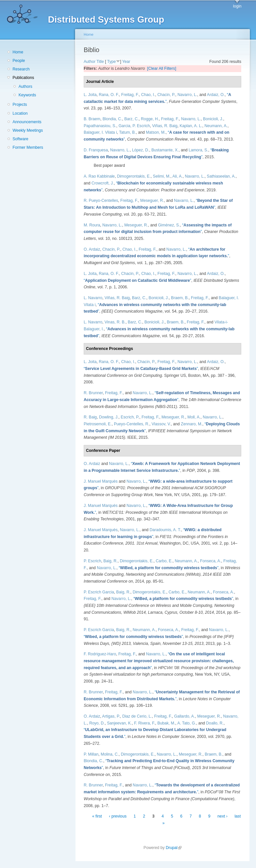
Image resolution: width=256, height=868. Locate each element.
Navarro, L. (187, 95)
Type (111, 62)
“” (138, 280)
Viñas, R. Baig (165, 126)
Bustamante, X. (165, 150)
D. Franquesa (96, 150)
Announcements (27, 122)
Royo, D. (97, 723)
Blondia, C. (112, 119)
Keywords (27, 95)
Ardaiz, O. (216, 95)
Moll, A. (194, 417)
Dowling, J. (109, 417)
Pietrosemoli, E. (98, 424)
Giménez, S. (169, 225)
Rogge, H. (150, 119)
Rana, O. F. (109, 95)
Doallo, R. (215, 723)
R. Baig (90, 417)
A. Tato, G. (187, 723)
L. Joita (90, 95)
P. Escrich (92, 561)
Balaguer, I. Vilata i (100, 132)
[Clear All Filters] (162, 68)
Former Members (28, 147)
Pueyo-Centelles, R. (132, 424)
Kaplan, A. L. (191, 126)
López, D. (140, 150)
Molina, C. (110, 754)
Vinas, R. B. (115, 322)
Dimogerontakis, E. (134, 176)
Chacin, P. (166, 95)
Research (21, 69)
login (237, 6)
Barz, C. (132, 119)
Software (20, 139)
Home (18, 52)
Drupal (174, 848)
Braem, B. (180, 298)
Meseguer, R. (152, 201)
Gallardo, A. (185, 716)
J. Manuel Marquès (101, 481)
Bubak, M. (166, 723)
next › (223, 816)
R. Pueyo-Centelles (101, 201)
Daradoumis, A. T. (165, 530)
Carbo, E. (164, 561)
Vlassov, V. (161, 424)
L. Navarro (93, 298)
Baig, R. (110, 561)
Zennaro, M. (192, 424)
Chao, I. (148, 95)
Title (100, 62)
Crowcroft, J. (103, 183)
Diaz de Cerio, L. (137, 716)
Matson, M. (156, 132)
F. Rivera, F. (144, 723)
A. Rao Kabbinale (99, 176)
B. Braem (92, 119)
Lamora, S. (198, 150)
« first (97, 816)
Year (126, 62)
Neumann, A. (216, 126)
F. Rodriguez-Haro (100, 654)
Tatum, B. (128, 132)
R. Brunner (93, 393)
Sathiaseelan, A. (221, 176)
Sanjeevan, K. (119, 723)
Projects (20, 105)
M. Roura (92, 225)
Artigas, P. (111, 716)
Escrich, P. (130, 417)
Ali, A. (177, 176)
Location (20, 113)
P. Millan (91, 754)
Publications (23, 78)
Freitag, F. (130, 95)
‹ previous (118, 816)
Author (90, 62)
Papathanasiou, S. (100, 126)
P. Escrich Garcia (99, 592)
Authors (25, 87)
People (19, 61)
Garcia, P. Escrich (134, 126)
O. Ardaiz (92, 249)
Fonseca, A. (211, 561)
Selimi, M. (162, 176)
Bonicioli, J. (213, 119)
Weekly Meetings (28, 130)
